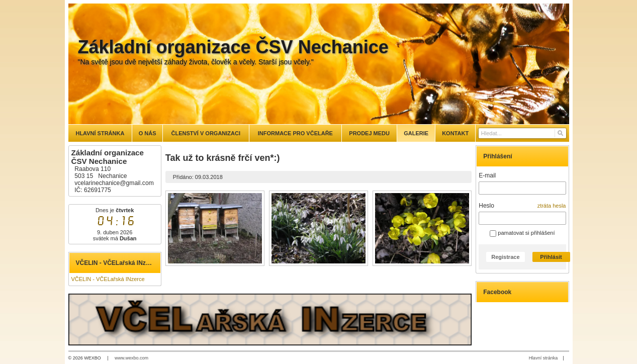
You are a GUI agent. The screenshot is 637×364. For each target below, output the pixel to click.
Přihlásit (551, 257)
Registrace (505, 257)
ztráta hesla (552, 206)
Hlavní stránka (543, 358)
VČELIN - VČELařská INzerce (108, 279)
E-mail (487, 175)
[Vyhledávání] (522, 133)
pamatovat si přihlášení (522, 233)
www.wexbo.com (131, 358)
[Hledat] (560, 133)
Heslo (486, 206)
